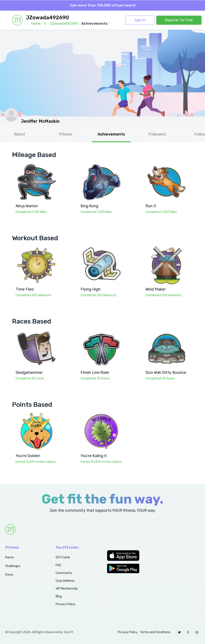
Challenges (13, 566)
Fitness (65, 134)
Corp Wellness (65, 581)
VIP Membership (67, 589)
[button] (128, 556)
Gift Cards (63, 557)
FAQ (58, 565)
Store (9, 575)
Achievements (111, 134)
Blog (59, 596)
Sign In (140, 20)
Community (64, 573)
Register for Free (179, 20)
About (19, 134)
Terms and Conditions (155, 632)
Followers (157, 134)
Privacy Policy (65, 604)
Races (10, 557)
